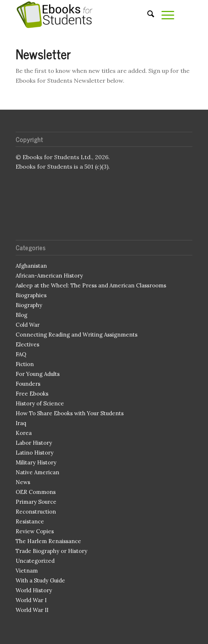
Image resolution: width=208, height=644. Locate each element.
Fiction (25, 364)
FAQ (21, 354)
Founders (28, 384)
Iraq (21, 423)
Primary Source (36, 502)
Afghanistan (31, 266)
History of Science (40, 403)
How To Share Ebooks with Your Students (70, 413)
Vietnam (27, 571)
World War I (31, 600)
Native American (37, 472)
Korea (24, 433)
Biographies (31, 295)
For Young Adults (38, 374)
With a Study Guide (40, 580)
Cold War (28, 325)
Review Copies (35, 531)
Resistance (30, 521)
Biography (29, 305)
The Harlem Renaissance (48, 541)
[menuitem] (147, 15)
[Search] (147, 15)
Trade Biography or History (51, 551)
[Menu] (164, 15)
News (23, 482)
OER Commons (36, 492)
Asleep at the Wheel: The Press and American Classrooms (91, 285)
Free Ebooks (32, 394)
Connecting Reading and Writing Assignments (77, 335)
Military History (36, 462)
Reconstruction (36, 512)
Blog (21, 315)
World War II (32, 610)
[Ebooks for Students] (86, 15)
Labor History (34, 443)
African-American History (49, 276)
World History (34, 590)
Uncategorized (35, 561)
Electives (27, 344)
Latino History (35, 453)
